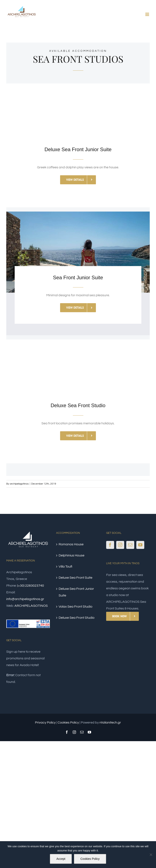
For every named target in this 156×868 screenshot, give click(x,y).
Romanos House (71, 544)
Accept (61, 859)
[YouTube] (140, 545)
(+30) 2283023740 (31, 586)
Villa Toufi (65, 567)
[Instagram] (120, 545)
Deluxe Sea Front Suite (75, 578)
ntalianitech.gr (110, 722)
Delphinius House (72, 555)
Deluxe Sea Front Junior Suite (76, 592)
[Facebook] (110, 545)
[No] (151, 855)
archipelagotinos (19, 484)
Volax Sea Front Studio (75, 607)
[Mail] (130, 545)
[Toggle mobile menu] (148, 14)
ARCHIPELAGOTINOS (31, 606)
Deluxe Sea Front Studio (77, 618)
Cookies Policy (68, 722)
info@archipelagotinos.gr (25, 599)
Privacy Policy (45, 722)
